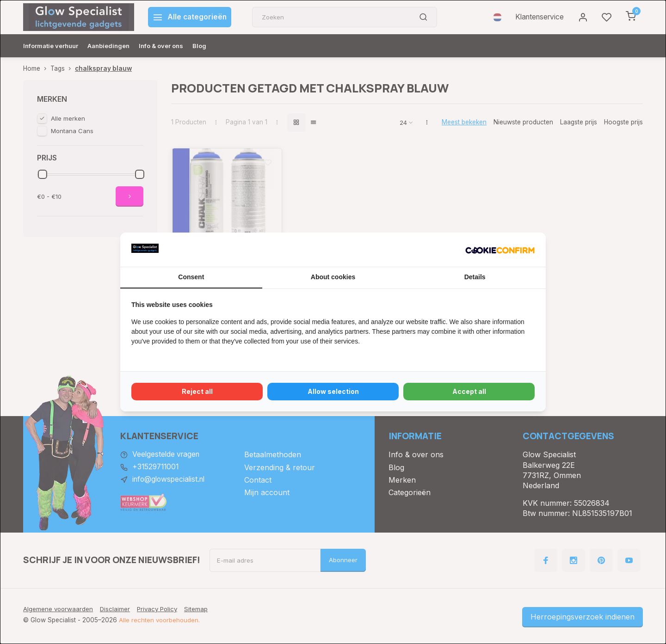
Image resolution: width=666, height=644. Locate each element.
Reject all (197, 391)
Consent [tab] (191, 277)
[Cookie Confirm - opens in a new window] (500, 250)
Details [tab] (475, 277)
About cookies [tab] (333, 277)
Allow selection (333, 391)
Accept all (469, 391)
